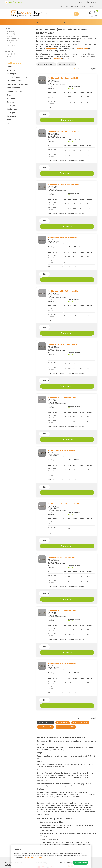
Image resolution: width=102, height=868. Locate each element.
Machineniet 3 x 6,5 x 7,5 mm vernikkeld (63, 126)
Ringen (9, 95)
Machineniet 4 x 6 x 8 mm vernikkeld (62, 561)
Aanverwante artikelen (80, 664)
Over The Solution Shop (37, 835)
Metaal (11, 54)
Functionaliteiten (63, 664)
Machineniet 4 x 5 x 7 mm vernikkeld (62, 416)
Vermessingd (13, 38)
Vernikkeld (12, 41)
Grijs (9, 36)
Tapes (17, 22)
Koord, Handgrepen (63, 22)
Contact (91, 7)
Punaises (10, 120)
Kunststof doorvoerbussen (18, 84)
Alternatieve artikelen (45, 668)
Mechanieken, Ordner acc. (49, 22)
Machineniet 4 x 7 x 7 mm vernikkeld (62, 610)
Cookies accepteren (80, 863)
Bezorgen (32, 845)
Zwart (11, 45)
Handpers (11, 123)
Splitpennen (11, 116)
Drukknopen (11, 74)
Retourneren (33, 842)
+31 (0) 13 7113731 (16, 2)
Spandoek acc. (78, 22)
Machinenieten (14, 63)
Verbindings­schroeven (16, 91)
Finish (7, 29)
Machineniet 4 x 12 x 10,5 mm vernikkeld (64, 271)
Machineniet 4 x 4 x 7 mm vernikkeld (62, 368)
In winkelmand (76, 115)
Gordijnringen (12, 98)
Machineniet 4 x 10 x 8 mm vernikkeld (63, 223)
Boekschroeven (10, 22)
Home (61, 7)
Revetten (10, 102)
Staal (10, 56)
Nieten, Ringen (23, 22)
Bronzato (11, 32)
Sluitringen (11, 106)
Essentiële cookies (65, 863)
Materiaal (9, 51)
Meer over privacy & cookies (34, 858)
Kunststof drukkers (14, 81)
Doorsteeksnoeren (14, 88)
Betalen (31, 840)
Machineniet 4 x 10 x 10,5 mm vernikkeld (64, 175)
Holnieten (11, 67)
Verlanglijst (83, 7)
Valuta (80, 2)
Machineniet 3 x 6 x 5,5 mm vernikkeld (63, 78)
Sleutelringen (12, 109)
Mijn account (75, 7)
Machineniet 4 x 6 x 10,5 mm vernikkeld (63, 465)
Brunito (11, 34)
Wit (9, 43)
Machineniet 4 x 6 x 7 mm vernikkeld (62, 513)
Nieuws (67, 7)
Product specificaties (45, 664)
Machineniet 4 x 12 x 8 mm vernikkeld (63, 320)
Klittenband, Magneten (35, 22)
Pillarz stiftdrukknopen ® (17, 77)
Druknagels (11, 113)
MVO (30, 837)
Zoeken (76, 14)
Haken (71, 22)
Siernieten (11, 70)
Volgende (93, 69)
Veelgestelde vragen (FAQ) (66, 668)
